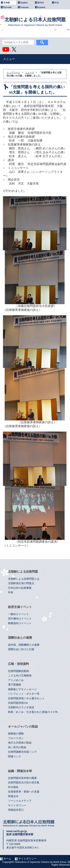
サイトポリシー (17, 805)
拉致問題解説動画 (18, 671)
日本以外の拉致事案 (20, 588)
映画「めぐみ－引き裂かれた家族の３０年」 (34, 712)
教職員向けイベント (20, 623)
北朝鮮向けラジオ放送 (21, 707)
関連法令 (13, 796)
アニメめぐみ (16, 680)
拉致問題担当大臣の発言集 (24, 783)
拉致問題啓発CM (18, 703)
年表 (11, 592)
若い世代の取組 (17, 747)
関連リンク (15, 756)
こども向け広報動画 (20, 676)
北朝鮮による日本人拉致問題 (35, 22)
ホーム (7, 859)
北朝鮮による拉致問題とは (24, 579)
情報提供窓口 (16, 810)
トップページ (13, 73)
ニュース (29, 73)
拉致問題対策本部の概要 (22, 778)
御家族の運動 (16, 734)
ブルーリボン (16, 738)
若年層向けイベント (20, 619)
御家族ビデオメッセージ (22, 689)
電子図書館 (15, 685)
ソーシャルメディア (20, 801)
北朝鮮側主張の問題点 (21, 583)
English (24, 3)
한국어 (41, 3)
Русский (7, 7)
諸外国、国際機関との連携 (24, 645)
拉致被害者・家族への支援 (24, 792)
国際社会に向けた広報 (21, 649)
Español (42, 7)
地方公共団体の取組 (20, 743)
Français (25, 7)
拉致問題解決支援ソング (22, 752)
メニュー (9, 59)
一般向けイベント (18, 614)
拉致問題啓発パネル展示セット (26, 698)
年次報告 (13, 787)
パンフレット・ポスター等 (24, 694)
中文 (57, 3)
